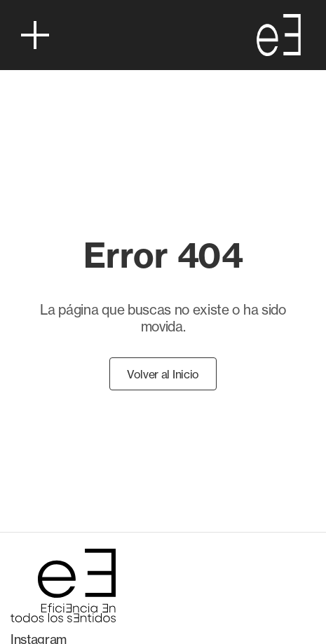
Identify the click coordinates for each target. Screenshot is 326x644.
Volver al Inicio (163, 374)
